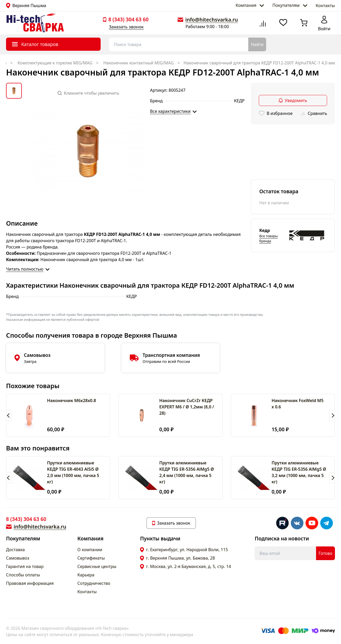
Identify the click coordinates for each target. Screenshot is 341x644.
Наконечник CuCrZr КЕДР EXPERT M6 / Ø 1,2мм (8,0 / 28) (187, 407)
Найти (257, 44)
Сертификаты (91, 558)
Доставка (16, 550)
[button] (9, 415)
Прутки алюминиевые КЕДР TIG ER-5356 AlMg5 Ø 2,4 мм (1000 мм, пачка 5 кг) (187, 472)
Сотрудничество (94, 583)
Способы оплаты (23, 575)
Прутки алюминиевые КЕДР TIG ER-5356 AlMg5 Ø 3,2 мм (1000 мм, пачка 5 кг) (299, 472)
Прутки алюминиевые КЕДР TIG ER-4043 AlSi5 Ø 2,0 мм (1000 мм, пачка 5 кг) (73, 472)
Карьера (86, 575)
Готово (325, 553)
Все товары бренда (268, 238)
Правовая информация (30, 583)
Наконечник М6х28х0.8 (71, 400)
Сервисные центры (97, 566)
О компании (90, 550)
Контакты (325, 6)
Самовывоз (18, 558)
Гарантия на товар (25, 566)
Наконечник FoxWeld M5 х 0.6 (298, 404)
